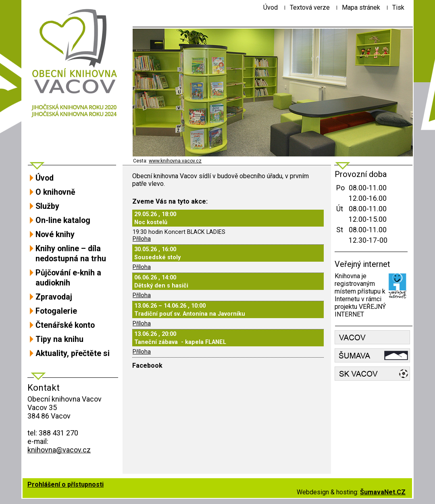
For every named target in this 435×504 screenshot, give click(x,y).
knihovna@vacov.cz (59, 450)
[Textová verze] (310, 7)
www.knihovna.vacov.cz (175, 161)
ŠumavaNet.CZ (383, 492)
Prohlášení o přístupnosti (66, 484)
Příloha (142, 239)
